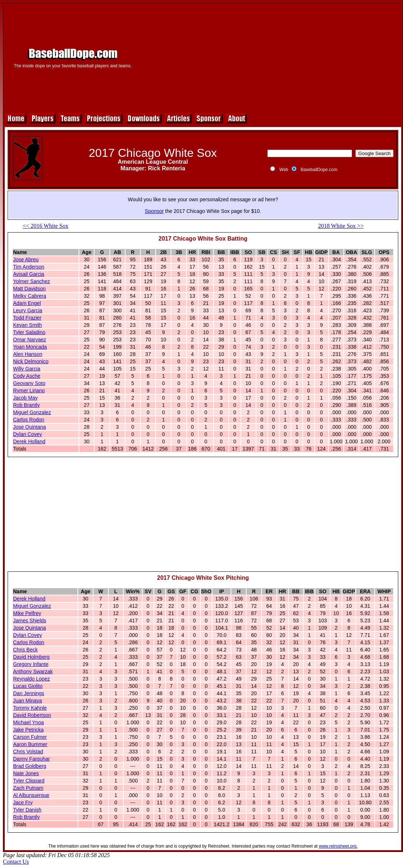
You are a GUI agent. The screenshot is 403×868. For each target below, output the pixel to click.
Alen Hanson (28, 354)
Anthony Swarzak (33, 671)
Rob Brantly (26, 405)
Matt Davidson (29, 289)
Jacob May (25, 398)
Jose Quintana (29, 427)
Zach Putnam (28, 788)
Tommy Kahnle (30, 708)
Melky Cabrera (30, 296)
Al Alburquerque (31, 795)
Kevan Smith (27, 325)
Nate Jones (26, 773)
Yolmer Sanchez (31, 281)
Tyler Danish (27, 810)
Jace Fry (23, 802)
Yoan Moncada (30, 347)
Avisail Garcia (29, 274)
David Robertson (32, 715)
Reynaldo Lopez (31, 679)
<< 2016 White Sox (45, 226)
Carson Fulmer (30, 737)
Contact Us (16, 862)
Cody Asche (27, 376)
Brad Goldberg (30, 766)
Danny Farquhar (31, 759)
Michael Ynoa (29, 722)
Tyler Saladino (29, 332)
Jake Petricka (28, 730)
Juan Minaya (27, 701)
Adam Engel (27, 303)
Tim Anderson (29, 267)
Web (284, 170)
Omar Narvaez (30, 340)
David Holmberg (31, 657)
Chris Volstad (28, 752)
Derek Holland (29, 441)
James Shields (30, 621)
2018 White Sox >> (341, 226)
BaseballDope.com (319, 170)
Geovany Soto (29, 383)
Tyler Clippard (29, 781)
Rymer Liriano (29, 391)
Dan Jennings (29, 693)
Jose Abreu (26, 259)
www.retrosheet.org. (338, 846)
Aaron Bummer (30, 744)
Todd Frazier (27, 318)
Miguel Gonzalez (32, 412)
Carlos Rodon (29, 420)
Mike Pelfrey (27, 613)
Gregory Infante (31, 664)
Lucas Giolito (28, 686)
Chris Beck (25, 650)
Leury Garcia (28, 310)
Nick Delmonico (31, 361)
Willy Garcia (27, 369)
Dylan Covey (27, 434)
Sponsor (154, 211)
